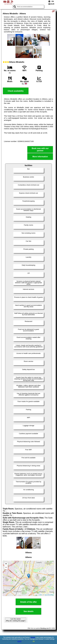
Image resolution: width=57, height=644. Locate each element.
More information (40, 157)
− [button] (6, 568)
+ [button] (6, 564)
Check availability (16, 91)
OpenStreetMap (49, 595)
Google (33, 637)
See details (29, 611)
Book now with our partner (40, 149)
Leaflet (40, 595)
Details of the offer (28, 602)
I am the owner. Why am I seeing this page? (16, 620)
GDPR (19, 641)
